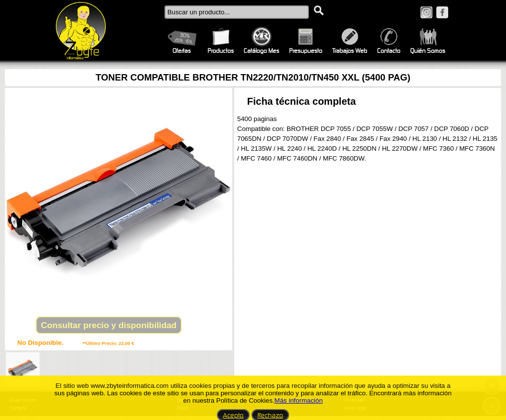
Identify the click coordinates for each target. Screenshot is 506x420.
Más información (298, 400)
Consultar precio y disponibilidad (109, 325)
